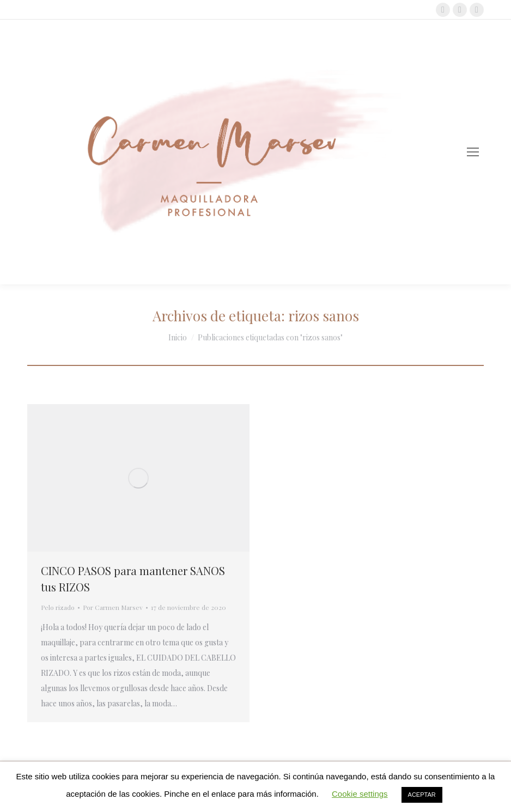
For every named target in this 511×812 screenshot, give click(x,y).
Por (113, 607)
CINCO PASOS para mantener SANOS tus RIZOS (133, 579)
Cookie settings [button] (360, 794)
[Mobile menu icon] (473, 152)
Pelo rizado (58, 607)
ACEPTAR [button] (422, 795)
